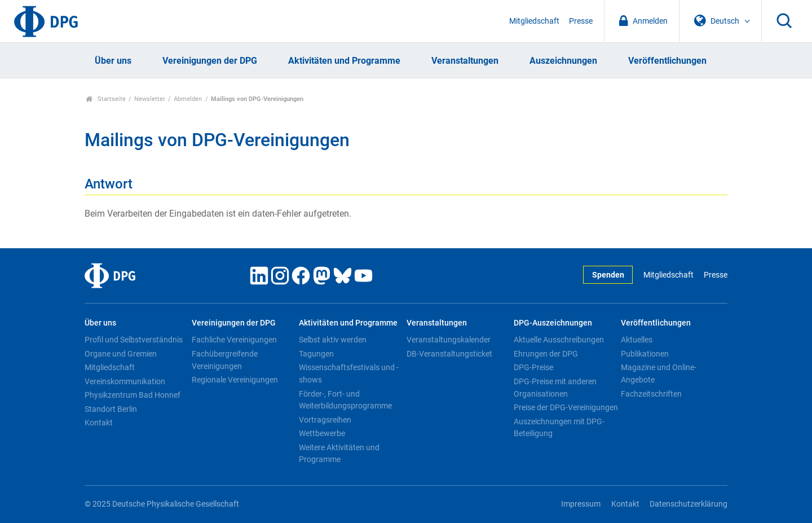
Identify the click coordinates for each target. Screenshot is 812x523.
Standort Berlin (111, 409)
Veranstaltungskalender (449, 340)
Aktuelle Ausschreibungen (559, 340)
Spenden (608, 275)
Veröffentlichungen (667, 61)
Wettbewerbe (322, 433)
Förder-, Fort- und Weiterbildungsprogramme (345, 400)
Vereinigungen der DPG (210, 61)
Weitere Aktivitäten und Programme (339, 454)
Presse (581, 21)
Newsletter (150, 99)
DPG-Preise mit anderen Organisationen (555, 388)
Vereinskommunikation (125, 381)
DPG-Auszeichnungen (553, 323)
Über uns (113, 61)
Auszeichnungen (563, 61)
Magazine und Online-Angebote (659, 373)
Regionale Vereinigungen (235, 380)
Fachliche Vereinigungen (234, 340)
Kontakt (99, 423)
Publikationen (645, 354)
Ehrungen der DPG (546, 354)
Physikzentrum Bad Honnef (133, 395)
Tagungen (316, 354)
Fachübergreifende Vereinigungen (225, 360)
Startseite (106, 99)
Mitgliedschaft (534, 21)
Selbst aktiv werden (333, 340)
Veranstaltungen (465, 61)
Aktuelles (637, 340)
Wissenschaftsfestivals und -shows (349, 373)
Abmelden (188, 99)
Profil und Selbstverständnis (134, 340)
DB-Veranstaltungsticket (449, 354)
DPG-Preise (533, 367)
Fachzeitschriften (651, 394)
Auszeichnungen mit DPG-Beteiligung (559, 428)
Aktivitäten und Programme (344, 61)
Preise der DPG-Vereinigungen (566, 407)
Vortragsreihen (325, 420)
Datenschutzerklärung (689, 504)
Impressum (581, 504)
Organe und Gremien (121, 354)
